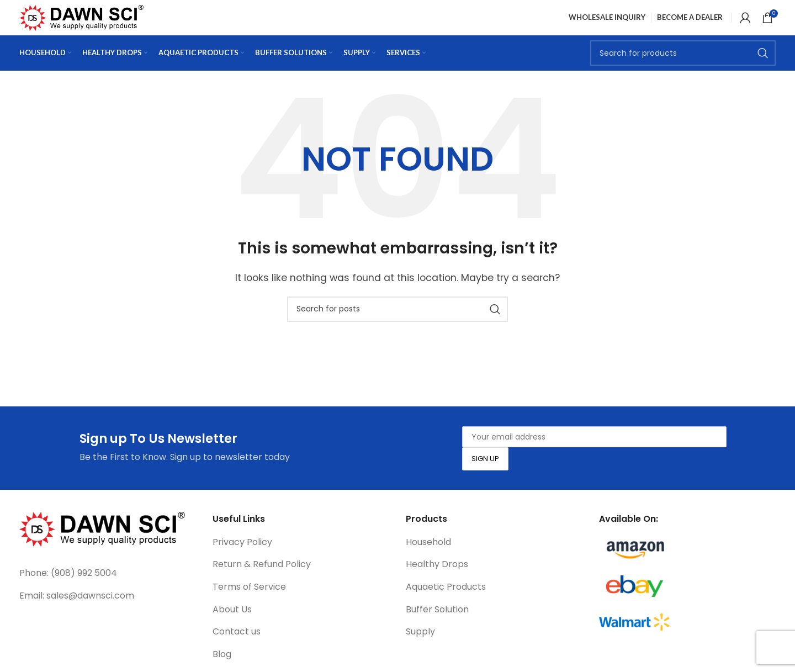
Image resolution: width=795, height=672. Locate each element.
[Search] (683, 69)
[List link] (108, 591)
